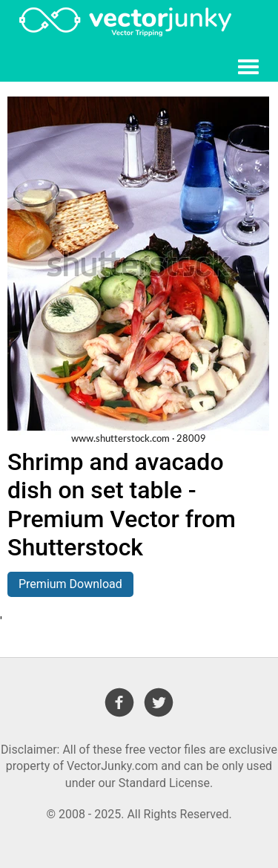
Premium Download (70, 584)
